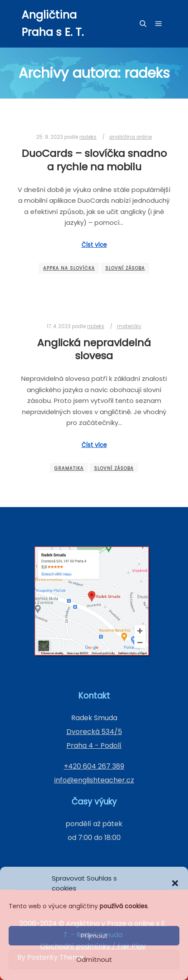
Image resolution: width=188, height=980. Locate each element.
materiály (129, 326)
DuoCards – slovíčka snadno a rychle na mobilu (94, 160)
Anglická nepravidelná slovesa (94, 349)
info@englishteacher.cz (94, 780)
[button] (175, 883)
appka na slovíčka (69, 268)
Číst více (94, 245)
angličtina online (130, 137)
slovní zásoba (125, 268)
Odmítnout (94, 959)
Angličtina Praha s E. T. (53, 24)
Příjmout (94, 936)
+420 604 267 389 (94, 766)
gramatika (69, 468)
